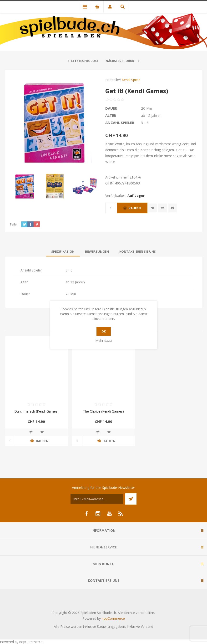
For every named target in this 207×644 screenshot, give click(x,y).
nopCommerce (113, 618)
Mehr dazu (103, 340)
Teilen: (15, 224)
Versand (147, 626)
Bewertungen (97, 251)
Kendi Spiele (131, 80)
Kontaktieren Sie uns (138, 251)
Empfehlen (172, 208)
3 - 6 (145, 123)
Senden (131, 499)
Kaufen (135, 208)
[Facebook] (86, 514)
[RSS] (121, 514)
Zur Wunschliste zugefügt (153, 208)
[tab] (63, 251)
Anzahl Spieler (120, 123)
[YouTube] (109, 514)
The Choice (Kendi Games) (103, 411)
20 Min (146, 108)
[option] (25, 186)
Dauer (111, 108)
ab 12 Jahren (151, 115)
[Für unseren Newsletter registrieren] (97, 499)
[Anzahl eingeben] (111, 208)
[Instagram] (98, 514)
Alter (111, 115)
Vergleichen (163, 208)
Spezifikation (63, 251)
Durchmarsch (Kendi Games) (36, 411)
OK (104, 331)
